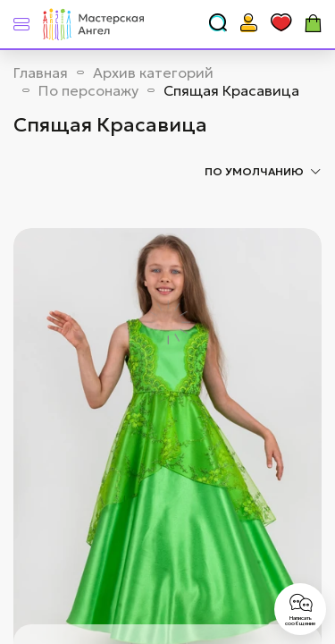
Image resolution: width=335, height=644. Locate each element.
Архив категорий (153, 72)
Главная (41, 72)
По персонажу (88, 90)
